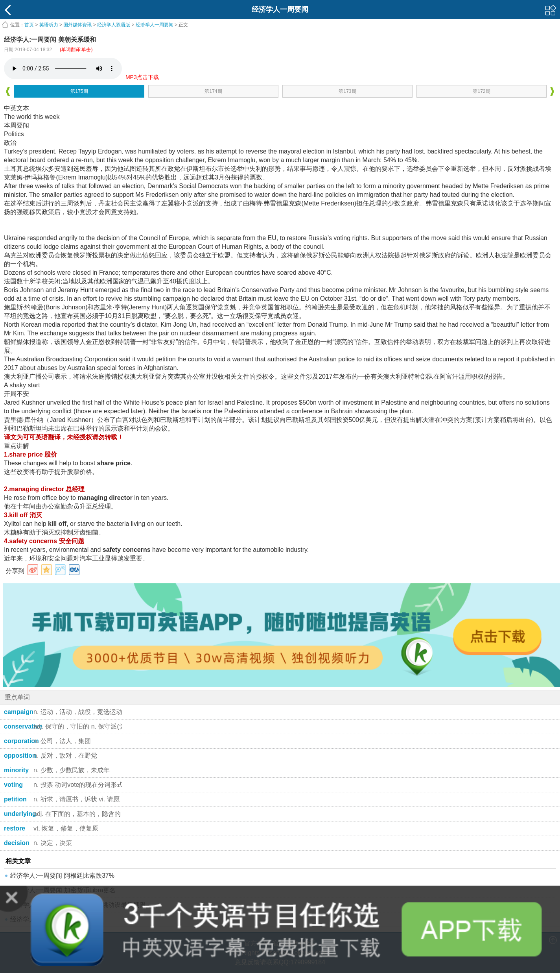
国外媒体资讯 (77, 25)
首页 (29, 25)
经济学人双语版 (114, 25)
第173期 (347, 91)
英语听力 (49, 25)
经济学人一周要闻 (155, 25)
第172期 (481, 91)
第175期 (79, 91)
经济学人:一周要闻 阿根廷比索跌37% (62, 876)
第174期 (213, 91)
